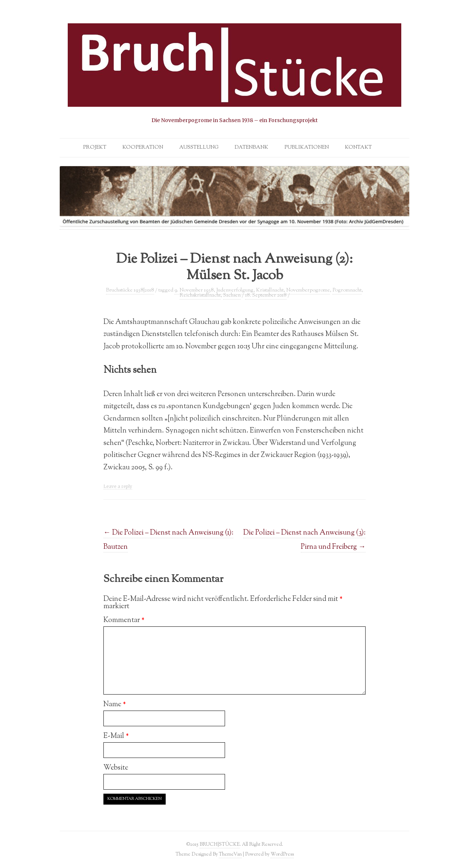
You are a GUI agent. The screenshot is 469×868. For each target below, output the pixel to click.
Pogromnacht (347, 290)
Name (115, 704)
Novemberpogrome (308, 290)
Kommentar (124, 620)
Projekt (95, 148)
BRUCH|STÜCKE (220, 844)
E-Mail (116, 736)
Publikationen (307, 148)
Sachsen (232, 296)
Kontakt (358, 148)
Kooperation (143, 148)
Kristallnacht (270, 290)
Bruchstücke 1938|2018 (130, 290)
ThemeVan (230, 854)
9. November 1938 (194, 290)
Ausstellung (199, 148)
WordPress (282, 854)
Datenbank (251, 148)
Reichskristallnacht (200, 296)
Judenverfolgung (235, 290)
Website (116, 768)
